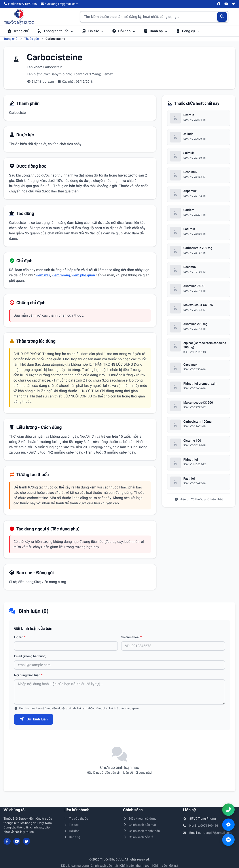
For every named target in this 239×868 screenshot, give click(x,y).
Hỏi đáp (124, 31)
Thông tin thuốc (55, 31)
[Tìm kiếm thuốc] (154, 17)
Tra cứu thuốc (76, 819)
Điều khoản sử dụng (140, 819)
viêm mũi (43, 275)
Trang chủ (18, 31)
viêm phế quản (83, 275)
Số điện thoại (131, 637)
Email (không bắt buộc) (30, 656)
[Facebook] (219, 4)
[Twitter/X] (234, 4)
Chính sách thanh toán (141, 831)
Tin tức (93, 31)
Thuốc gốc (31, 39)
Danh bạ (156, 31)
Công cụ (188, 31)
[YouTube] (226, 4)
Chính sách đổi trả (138, 837)
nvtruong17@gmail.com (215, 833)
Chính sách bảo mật (140, 825)
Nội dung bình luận (28, 675)
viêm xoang (61, 275)
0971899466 (209, 826)
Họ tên (20, 637)
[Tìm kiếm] (222, 17)
